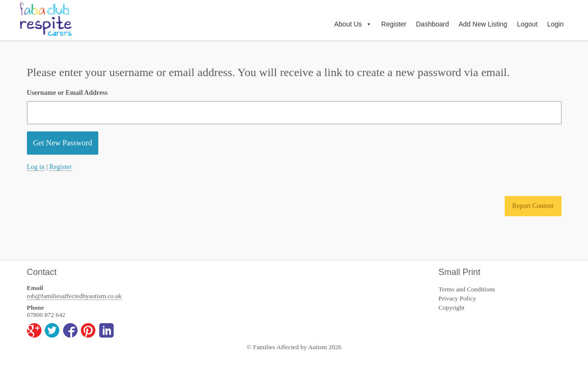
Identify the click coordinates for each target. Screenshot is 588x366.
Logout (527, 24)
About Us (353, 24)
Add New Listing (483, 24)
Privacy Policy (457, 298)
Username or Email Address (67, 93)
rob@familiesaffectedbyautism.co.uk (74, 296)
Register (394, 24)
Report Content (533, 206)
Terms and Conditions (467, 289)
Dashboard (433, 24)
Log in (36, 167)
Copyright (452, 307)
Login (555, 24)
